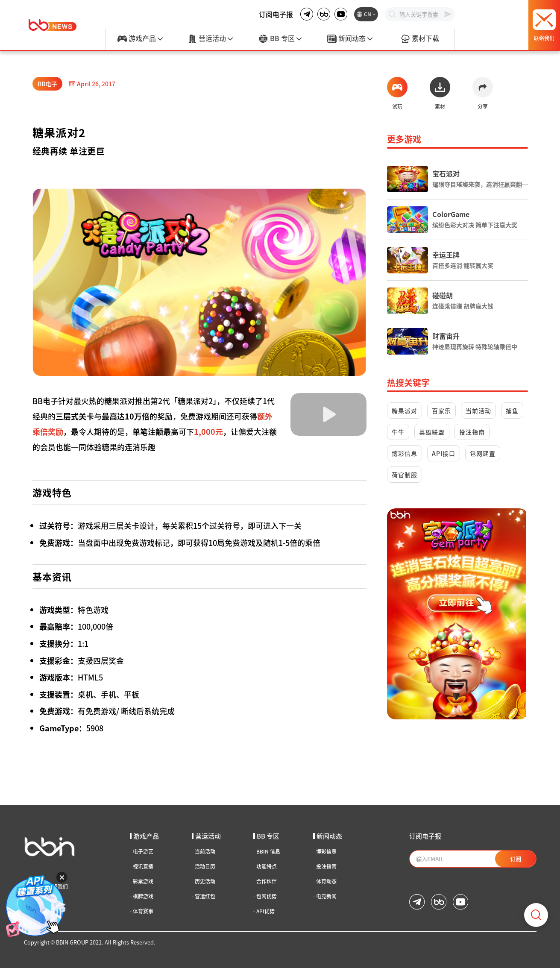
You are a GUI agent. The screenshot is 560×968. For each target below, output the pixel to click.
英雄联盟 (432, 432)
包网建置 (483, 453)
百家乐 (441, 411)
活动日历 (204, 866)
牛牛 (398, 432)
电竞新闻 (325, 896)
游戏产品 (140, 39)
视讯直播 (142, 866)
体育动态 (325, 881)
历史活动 (204, 881)
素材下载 (420, 39)
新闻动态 (350, 39)
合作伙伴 (265, 881)
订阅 (516, 859)
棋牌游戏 (142, 896)
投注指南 (472, 432)
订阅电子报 (276, 14)
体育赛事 (142, 911)
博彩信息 (405, 453)
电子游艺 (142, 851)
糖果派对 (405, 411)
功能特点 (265, 866)
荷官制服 (405, 475)
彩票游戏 (142, 881)
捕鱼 (512, 411)
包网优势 (265, 896)
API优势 (264, 911)
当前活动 (478, 411)
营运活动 (210, 39)
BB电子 (47, 84)
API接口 (444, 453)
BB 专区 (280, 39)
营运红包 (204, 896)
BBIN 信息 (267, 851)
